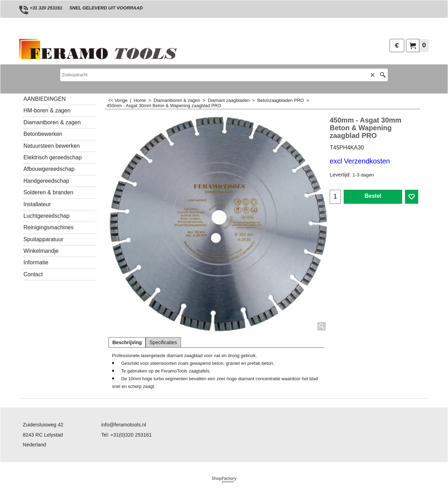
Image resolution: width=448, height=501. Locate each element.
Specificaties (163, 342)
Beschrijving (127, 342)
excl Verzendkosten (360, 161)
